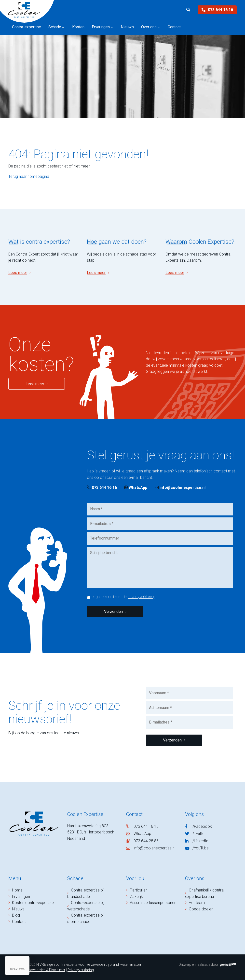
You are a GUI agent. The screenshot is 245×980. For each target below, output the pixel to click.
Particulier (138, 890)
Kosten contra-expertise (33, 903)
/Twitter (199, 834)
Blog (16, 915)
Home (17, 890)
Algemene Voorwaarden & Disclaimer (37, 970)
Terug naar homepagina (29, 176)
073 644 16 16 (217, 10)
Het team (197, 903)
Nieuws (18, 909)
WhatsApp (136, 488)
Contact (19, 922)
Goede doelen (201, 909)
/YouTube (201, 848)
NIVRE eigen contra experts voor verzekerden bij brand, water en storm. (90, 965)
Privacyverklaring (81, 970)
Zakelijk (136, 897)
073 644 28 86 (146, 841)
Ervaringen (21, 897)
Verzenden (113, 611)
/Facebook (202, 826)
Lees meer (18, 273)
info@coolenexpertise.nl (180, 488)
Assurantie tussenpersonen (153, 903)
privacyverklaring (141, 597)
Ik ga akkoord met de (123, 597)
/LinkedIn (200, 841)
